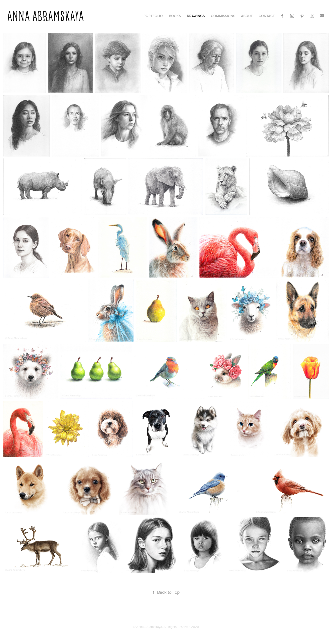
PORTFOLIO (153, 16)
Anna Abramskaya (45, 16)
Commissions (223, 16)
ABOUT (247, 16)
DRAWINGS (196, 16)
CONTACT (267, 16)
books (175, 16)
